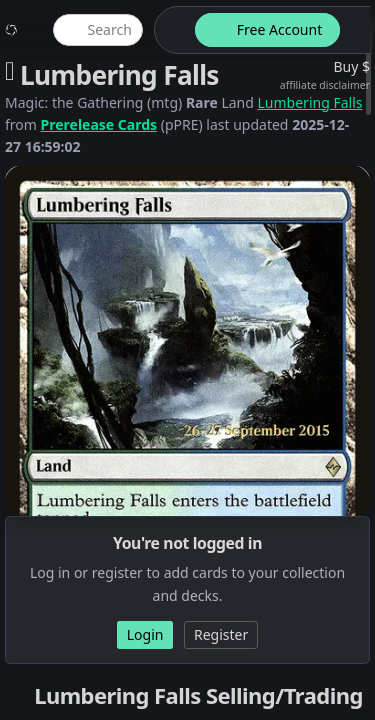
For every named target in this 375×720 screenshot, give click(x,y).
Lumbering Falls (310, 102)
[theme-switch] (171, 30)
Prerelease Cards (99, 124)
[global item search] (98, 30)
